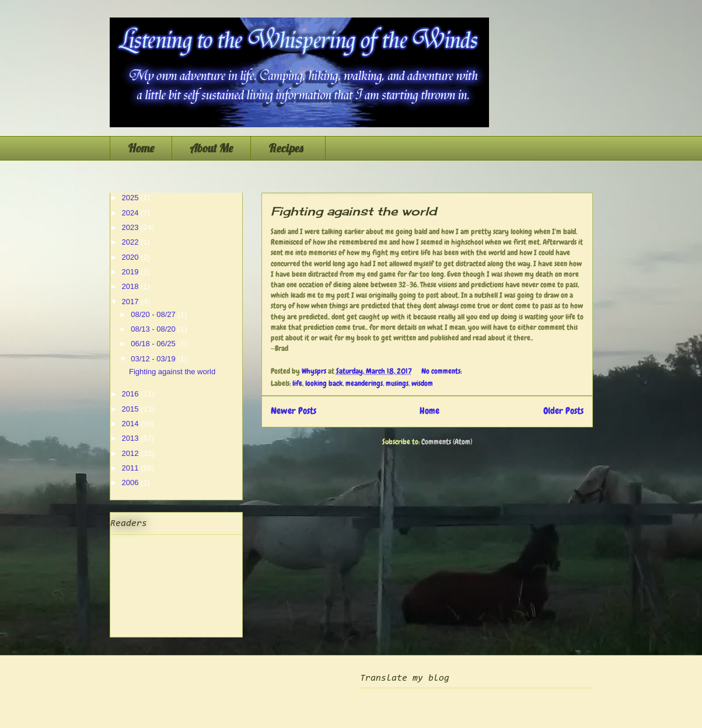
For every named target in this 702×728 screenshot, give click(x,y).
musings (397, 383)
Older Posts (563, 411)
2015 (132, 409)
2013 (132, 438)
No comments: (442, 371)
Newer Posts (294, 411)
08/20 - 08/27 (154, 314)
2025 (132, 198)
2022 (132, 242)
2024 (132, 213)
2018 (132, 286)
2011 (132, 468)
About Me (211, 148)
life (297, 383)
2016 (132, 394)
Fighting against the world (354, 211)
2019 (132, 272)
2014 (132, 424)
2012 (132, 453)
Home (141, 148)
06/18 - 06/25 (154, 344)
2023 (132, 227)
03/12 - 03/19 (154, 359)
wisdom (422, 383)
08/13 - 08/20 (154, 329)
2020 (132, 257)
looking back (324, 383)
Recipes (288, 148)
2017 (132, 302)
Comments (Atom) (447, 442)
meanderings (364, 383)
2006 (132, 483)
